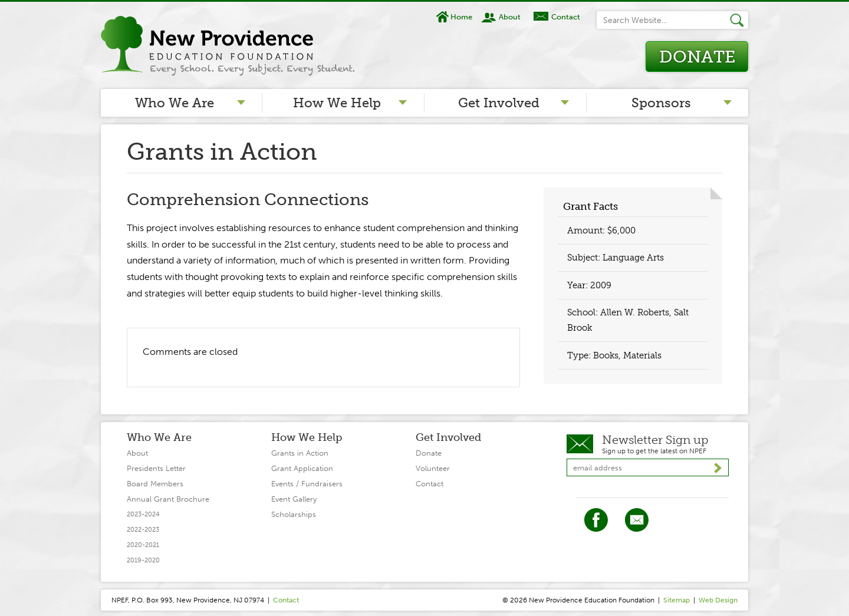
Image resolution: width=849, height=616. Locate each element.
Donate (697, 57)
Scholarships (294, 514)
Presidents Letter (156, 468)
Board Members (155, 484)
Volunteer (433, 468)
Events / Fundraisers (307, 484)
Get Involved (499, 103)
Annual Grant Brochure (168, 499)
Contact (566, 17)
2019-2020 (143, 560)
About (510, 17)
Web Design (718, 600)
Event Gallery (294, 499)
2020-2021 (143, 545)
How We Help (337, 103)
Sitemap (677, 600)
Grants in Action (300, 453)
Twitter (637, 520)
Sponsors (661, 103)
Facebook (596, 520)
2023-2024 (143, 514)
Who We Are (175, 103)
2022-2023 (143, 530)
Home (461, 17)
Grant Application (302, 468)
